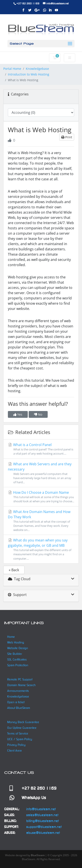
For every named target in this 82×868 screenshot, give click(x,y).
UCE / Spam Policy (20, 739)
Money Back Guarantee (23, 722)
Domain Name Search (21, 685)
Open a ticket (16, 702)
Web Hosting (16, 642)
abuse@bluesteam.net (43, 833)
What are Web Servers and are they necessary (41, 473)
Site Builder (15, 654)
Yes (18, 414)
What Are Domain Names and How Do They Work (41, 521)
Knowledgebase (37, 69)
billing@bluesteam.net (43, 821)
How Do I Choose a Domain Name (41, 497)
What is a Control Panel (41, 449)
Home (11, 637)
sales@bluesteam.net (42, 815)
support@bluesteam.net (44, 827)
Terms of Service (18, 733)
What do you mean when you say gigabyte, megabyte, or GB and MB (41, 549)
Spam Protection (18, 665)
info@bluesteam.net (41, 809)
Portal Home (12, 69)
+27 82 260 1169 (28, 3)
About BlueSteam (19, 708)
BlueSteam (38, 855)
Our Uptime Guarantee (22, 728)
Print (67, 137)
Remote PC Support (20, 679)
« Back (14, 570)
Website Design (18, 648)
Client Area (14, 750)
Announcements (18, 691)
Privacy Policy (16, 745)
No (38, 414)
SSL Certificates (17, 659)
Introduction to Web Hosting (29, 74)
